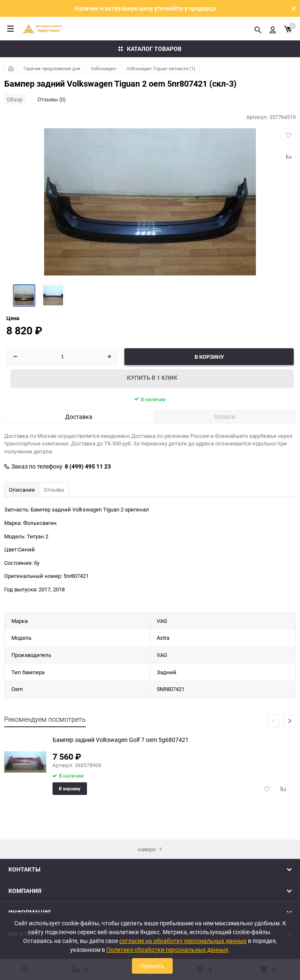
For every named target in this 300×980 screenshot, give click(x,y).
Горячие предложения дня (52, 68)
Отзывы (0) (52, 99)
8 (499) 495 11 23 (88, 466)
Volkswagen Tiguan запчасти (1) (161, 68)
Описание (22, 490)
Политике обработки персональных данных (167, 950)
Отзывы (54, 490)
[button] (290, 721)
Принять (152, 966)
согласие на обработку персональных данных (183, 941)
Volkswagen (103, 68)
